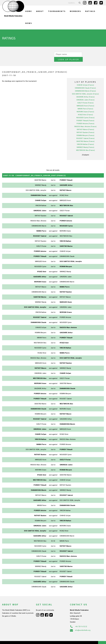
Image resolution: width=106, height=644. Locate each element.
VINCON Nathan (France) (85, 139)
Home (29, 11)
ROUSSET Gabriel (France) (85, 133)
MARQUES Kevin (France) (85, 101)
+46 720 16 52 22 (78, 621)
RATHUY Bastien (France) (85, 127)
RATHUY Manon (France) (85, 125)
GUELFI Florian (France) (85, 98)
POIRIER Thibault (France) (85, 116)
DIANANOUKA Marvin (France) (85, 86)
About (40, 11)
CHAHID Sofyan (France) (85, 80)
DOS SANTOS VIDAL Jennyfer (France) (85, 89)
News (29, 23)
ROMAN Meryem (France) (85, 130)
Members (75, 11)
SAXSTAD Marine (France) (85, 136)
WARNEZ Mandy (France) (85, 142)
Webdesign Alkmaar (15, 640)
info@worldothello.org (80, 625)
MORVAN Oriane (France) (85, 107)
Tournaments (57, 11)
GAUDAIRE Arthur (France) (85, 92)
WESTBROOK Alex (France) (85, 145)
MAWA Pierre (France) (85, 104)
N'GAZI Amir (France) (85, 110)
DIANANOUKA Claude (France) (85, 83)
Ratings (90, 11)
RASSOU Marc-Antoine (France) (85, 122)
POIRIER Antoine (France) (85, 119)
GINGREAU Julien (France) (85, 95)
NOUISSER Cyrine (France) (85, 113)
